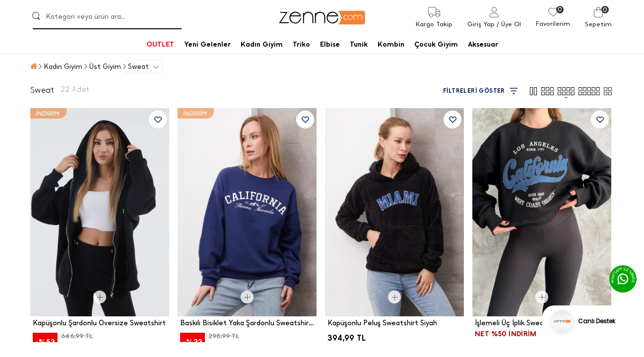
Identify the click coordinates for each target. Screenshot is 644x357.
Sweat (138, 67)
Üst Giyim (105, 67)
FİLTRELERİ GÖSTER (480, 91)
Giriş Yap (481, 24)
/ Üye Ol (509, 24)
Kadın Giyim (63, 67)
